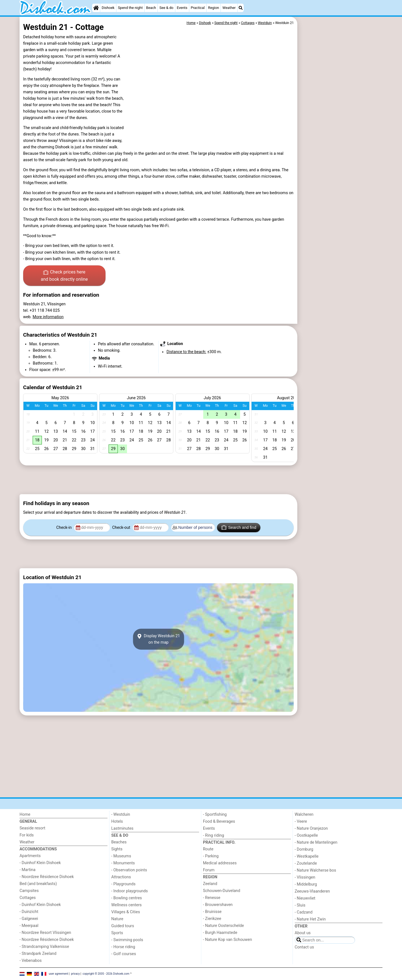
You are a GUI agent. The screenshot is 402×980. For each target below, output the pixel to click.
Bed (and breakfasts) (38, 884)
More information (48, 317)
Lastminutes (122, 828)
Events (182, 8)
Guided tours (123, 926)
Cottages (28, 898)
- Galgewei (29, 919)
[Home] (96, 8)
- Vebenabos (31, 961)
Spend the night (130, 8)
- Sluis (300, 905)
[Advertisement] (341, 145)
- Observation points (129, 870)
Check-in (65, 528)
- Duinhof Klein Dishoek (40, 863)
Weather (229, 8)
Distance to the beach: (186, 352)
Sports (117, 933)
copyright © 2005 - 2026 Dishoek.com (106, 974)
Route (208, 849)
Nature (117, 919)
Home (25, 814)
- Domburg (304, 849)
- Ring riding (214, 835)
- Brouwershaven (218, 905)
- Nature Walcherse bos (315, 870)
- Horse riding (123, 947)
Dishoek (108, 8)
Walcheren (304, 814)
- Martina (27, 870)
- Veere (301, 821)
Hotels (117, 821)
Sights (117, 849)
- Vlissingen (305, 877)
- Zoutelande (306, 863)
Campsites (29, 891)
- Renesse (212, 898)
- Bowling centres (127, 898)
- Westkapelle (307, 856)
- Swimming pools (127, 940)
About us (303, 933)
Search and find (239, 527)
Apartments (30, 856)
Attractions (121, 877)
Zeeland (210, 884)
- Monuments (123, 863)
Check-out (122, 528)
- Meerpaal (29, 926)
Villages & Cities (126, 912)
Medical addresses (220, 863)
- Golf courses (124, 954)
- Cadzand (304, 912)
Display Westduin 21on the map (158, 639)
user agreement (59, 974)
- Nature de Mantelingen (316, 842)
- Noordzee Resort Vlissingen (45, 933)
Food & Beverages (219, 821)
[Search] (241, 8)
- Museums (121, 856)
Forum (209, 870)
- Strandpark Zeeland (38, 954)
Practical (198, 8)
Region (213, 8)
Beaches (119, 842)
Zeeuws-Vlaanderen (312, 891)
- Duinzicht (29, 912)
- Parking (211, 856)
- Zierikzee (212, 919)
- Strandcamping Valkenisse (44, 947)
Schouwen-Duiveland (222, 891)
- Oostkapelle (306, 835)
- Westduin (121, 814)
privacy (75, 974)
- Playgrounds (124, 884)
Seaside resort (32, 828)
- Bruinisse (212, 912)
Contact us (304, 947)
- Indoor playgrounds (130, 891)
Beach (151, 8)
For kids (27, 835)
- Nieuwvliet (305, 898)
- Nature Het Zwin (310, 919)
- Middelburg (306, 884)
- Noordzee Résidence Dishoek (47, 877)
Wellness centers (127, 905)
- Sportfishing (215, 814)
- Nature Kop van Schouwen (228, 940)
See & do (166, 8)
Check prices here (64, 276)
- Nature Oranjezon (311, 828)
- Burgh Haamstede (220, 933)
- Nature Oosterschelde (223, 926)
